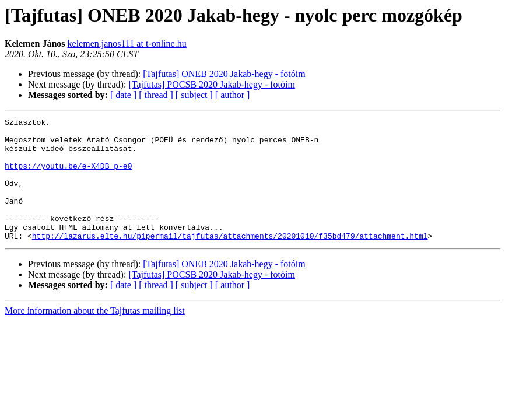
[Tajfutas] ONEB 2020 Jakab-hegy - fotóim (224, 74)
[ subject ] (194, 95)
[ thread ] (156, 95)
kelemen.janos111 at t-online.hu (127, 43)
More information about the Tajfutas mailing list (95, 335)
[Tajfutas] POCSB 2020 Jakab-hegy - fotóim (212, 84)
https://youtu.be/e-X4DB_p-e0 (68, 176)
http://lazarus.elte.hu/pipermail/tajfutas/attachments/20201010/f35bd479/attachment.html (230, 260)
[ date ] (123, 95)
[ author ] (233, 95)
